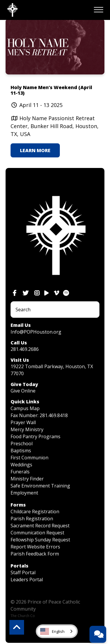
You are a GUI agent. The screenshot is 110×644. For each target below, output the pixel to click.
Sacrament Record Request (40, 526)
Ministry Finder (27, 479)
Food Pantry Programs (35, 436)
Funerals (20, 472)
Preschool (22, 444)
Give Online (23, 391)
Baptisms (21, 451)
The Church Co (23, 616)
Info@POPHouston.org (36, 332)
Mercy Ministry (27, 429)
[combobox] (57, 631)
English (52, 631)
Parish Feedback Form (35, 554)
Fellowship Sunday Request (40, 540)
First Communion (29, 458)
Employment (24, 493)
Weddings (21, 465)
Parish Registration (32, 519)
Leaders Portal (27, 580)
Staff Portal (23, 572)
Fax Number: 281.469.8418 (39, 415)
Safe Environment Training (40, 486)
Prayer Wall (23, 422)
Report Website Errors (35, 547)
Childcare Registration (35, 512)
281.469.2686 (25, 349)
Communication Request (37, 533)
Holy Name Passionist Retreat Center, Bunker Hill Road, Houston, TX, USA (55, 126)
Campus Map (25, 408)
